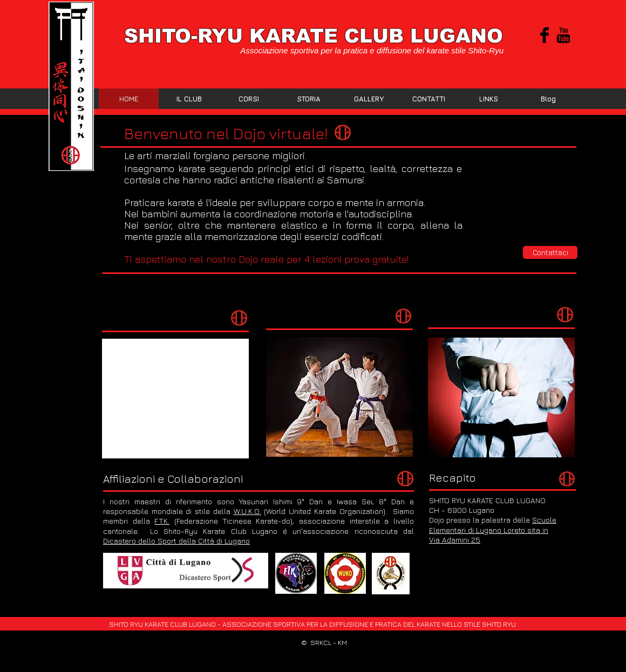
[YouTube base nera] (563, 35)
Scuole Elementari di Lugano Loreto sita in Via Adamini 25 (493, 529)
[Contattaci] (550, 252)
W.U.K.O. (247, 511)
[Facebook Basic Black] (545, 35)
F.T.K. (162, 521)
